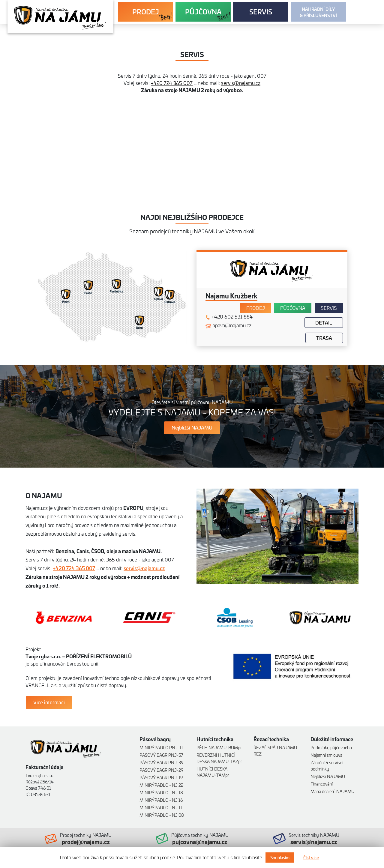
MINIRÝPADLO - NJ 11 (161, 807)
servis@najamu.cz (241, 83)
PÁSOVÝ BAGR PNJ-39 (161, 762)
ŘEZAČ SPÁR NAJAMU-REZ (276, 750)
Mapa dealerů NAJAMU (332, 791)
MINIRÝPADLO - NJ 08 (162, 815)
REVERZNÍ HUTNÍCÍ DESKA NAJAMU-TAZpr (219, 758)
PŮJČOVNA (203, 11)
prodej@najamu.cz (86, 842)
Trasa (324, 338)
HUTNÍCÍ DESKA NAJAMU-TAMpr (213, 772)
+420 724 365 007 (172, 83)
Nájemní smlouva (326, 755)
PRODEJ (146, 11)
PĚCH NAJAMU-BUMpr (219, 747)
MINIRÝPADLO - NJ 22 (161, 785)
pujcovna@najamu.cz (200, 842)
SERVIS (261, 11)
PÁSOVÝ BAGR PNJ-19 (161, 777)
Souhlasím (280, 857)
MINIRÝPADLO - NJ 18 (161, 792)
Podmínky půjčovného (331, 747)
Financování (322, 784)
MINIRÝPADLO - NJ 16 (161, 800)
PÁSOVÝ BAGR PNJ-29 (161, 770)
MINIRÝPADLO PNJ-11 (161, 747)
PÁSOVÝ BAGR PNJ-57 (161, 755)
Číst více (311, 857)
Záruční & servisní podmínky (327, 765)
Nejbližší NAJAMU (328, 776)
